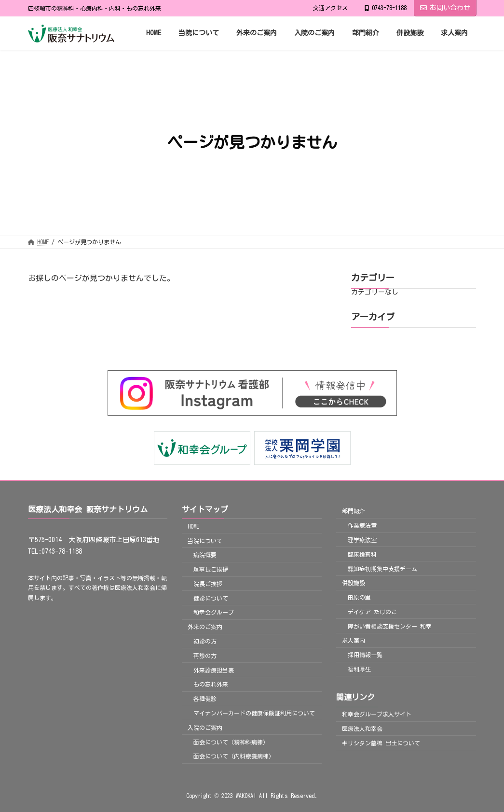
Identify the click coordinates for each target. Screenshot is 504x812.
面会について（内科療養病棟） (234, 756)
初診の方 (205, 641)
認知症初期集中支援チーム (382, 569)
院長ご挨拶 (208, 584)
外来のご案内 (205, 627)
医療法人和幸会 (362, 728)
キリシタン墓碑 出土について (381, 743)
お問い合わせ (445, 8)
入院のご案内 (205, 728)
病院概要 (205, 555)
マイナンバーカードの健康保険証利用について (254, 713)
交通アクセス (330, 8)
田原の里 (359, 597)
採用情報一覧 (365, 655)
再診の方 (205, 656)
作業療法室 (362, 525)
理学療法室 (362, 540)
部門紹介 (354, 511)
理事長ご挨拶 (211, 569)
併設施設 (354, 583)
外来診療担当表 (214, 670)
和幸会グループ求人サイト (377, 714)
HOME (193, 526)
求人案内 (354, 641)
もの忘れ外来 (211, 685)
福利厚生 (359, 669)
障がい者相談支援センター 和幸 (390, 626)
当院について (205, 541)
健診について (211, 598)
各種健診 (205, 699)
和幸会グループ (214, 613)
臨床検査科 (362, 554)
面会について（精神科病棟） (231, 742)
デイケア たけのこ (372, 612)
